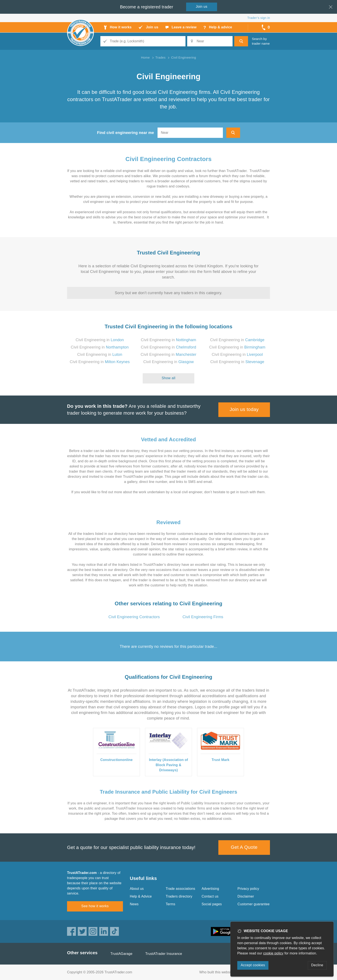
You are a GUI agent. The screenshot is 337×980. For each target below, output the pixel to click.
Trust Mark (221, 760)
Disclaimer (246, 896)
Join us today (244, 409)
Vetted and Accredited (168, 439)
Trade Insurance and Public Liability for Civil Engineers (168, 792)
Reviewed (168, 522)
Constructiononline (116, 760)
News (134, 904)
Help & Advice (141, 896)
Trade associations (180, 889)
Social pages (212, 904)
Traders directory (179, 896)
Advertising (210, 889)
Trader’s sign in (259, 18)
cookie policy (273, 953)
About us (137, 889)
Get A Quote (244, 847)
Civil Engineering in (100, 340)
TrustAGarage (121, 954)
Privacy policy (248, 889)
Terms (171, 904)
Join (202, 7)
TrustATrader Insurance (164, 954)
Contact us (210, 896)
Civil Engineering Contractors (169, 159)
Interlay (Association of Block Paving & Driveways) (168, 765)
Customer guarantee (254, 904)
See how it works (95, 906)
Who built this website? (217, 972)
